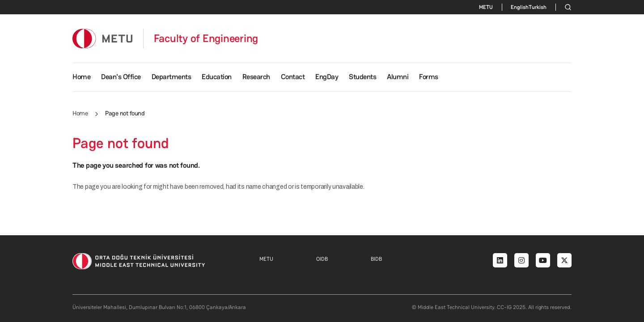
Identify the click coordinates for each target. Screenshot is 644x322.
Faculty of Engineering (206, 38)
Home (81, 77)
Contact (293, 77)
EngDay (327, 77)
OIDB (322, 259)
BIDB (376, 259)
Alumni (398, 77)
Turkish (538, 7)
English (520, 7)
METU (486, 7)
